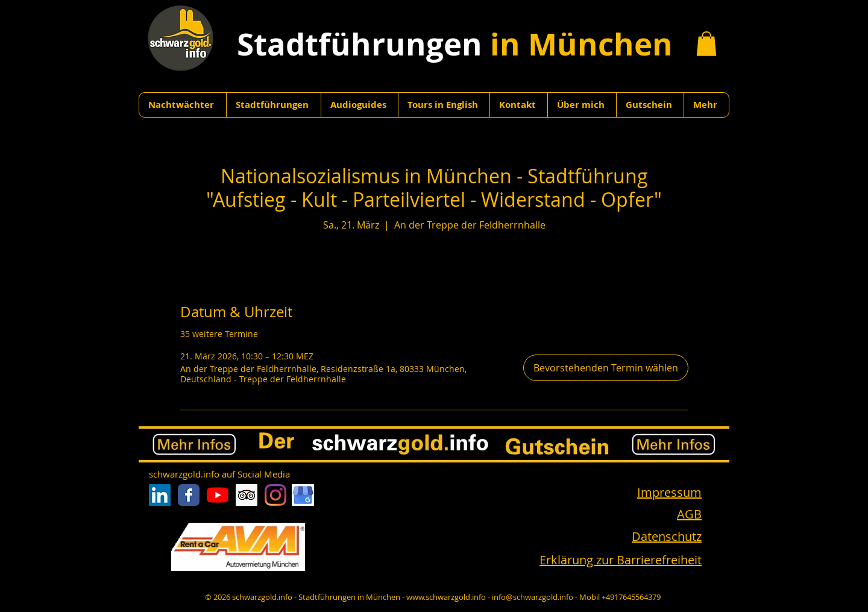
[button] (706, 44)
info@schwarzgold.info (533, 597)
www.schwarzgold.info (446, 597)
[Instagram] (275, 495)
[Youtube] (218, 495)
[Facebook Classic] (189, 495)
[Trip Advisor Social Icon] (247, 495)
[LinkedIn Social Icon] (160, 495)
